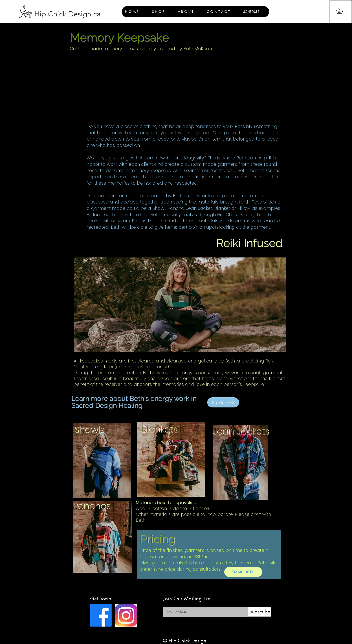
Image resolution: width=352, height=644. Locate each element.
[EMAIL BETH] (243, 572)
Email (166, 606)
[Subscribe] (260, 612)
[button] (342, 11)
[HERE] (223, 402)
